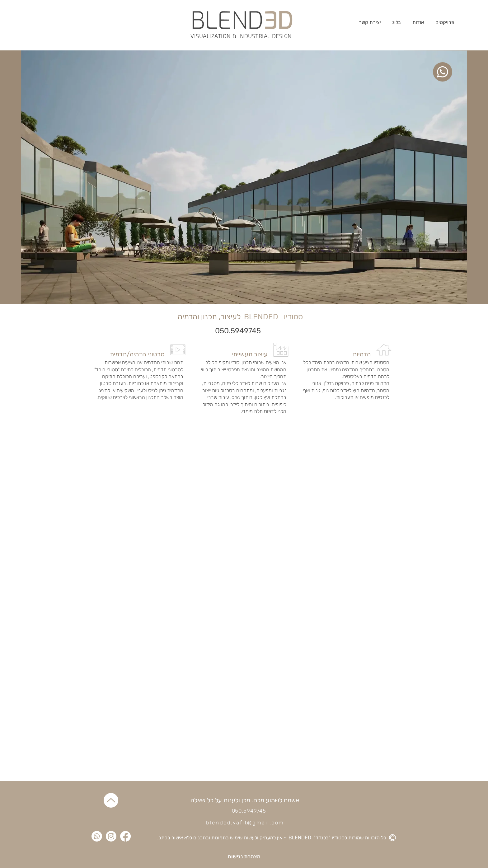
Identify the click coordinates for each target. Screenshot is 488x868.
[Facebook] (125, 836)
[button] (445, 22)
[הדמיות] (342, 354)
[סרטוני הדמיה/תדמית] (136, 354)
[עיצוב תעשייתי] (239, 354)
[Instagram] (111, 836)
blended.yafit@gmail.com (245, 823)
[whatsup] (443, 72)
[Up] (111, 800)
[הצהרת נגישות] (244, 856)
